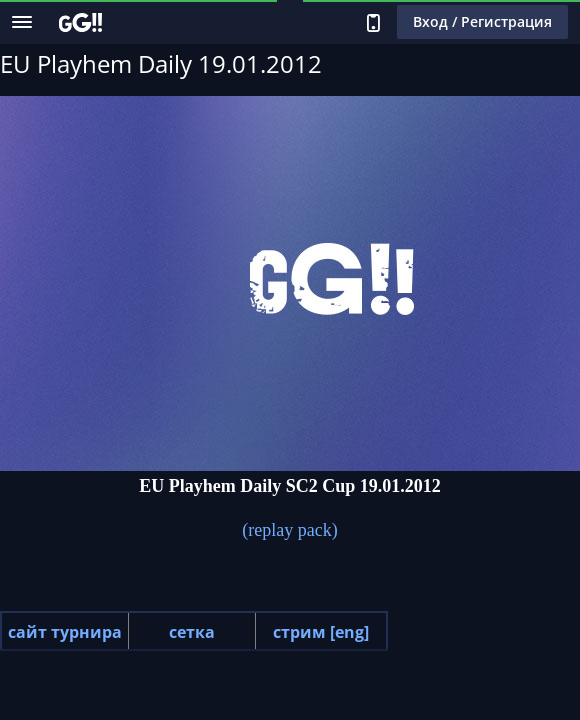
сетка (192, 632)
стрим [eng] (321, 632)
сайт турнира (65, 632)
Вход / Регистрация (482, 21)
